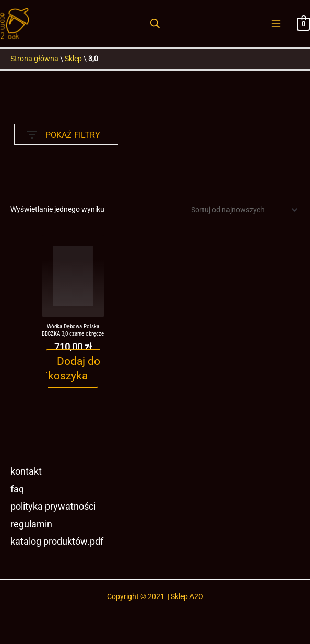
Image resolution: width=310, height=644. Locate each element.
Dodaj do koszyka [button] (74, 369)
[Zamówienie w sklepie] (242, 210)
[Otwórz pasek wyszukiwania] (155, 24)
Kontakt (26, 472)
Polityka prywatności (53, 507)
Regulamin (31, 525)
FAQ (17, 490)
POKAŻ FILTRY (64, 133)
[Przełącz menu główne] (276, 24)
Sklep (73, 59)
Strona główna (34, 59)
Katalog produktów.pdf (57, 543)
